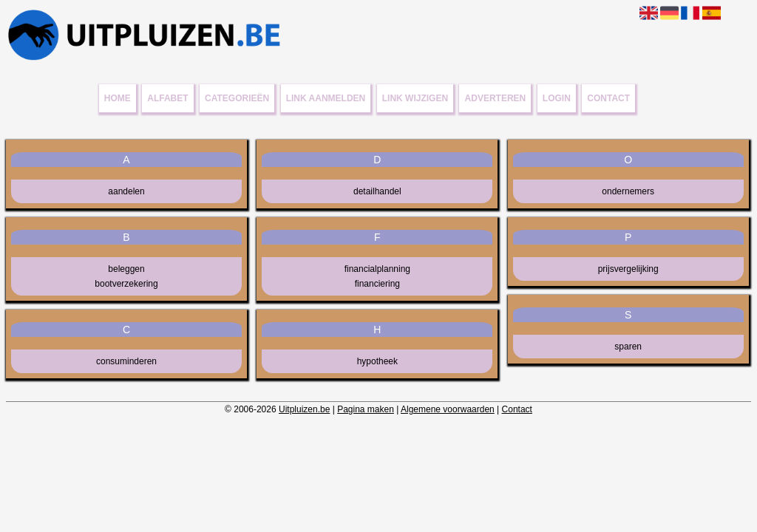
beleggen (126, 269)
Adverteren (496, 98)
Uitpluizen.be (304, 409)
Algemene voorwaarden (448, 409)
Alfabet (167, 98)
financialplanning (377, 269)
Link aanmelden (326, 98)
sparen (628, 347)
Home (118, 98)
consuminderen (126, 361)
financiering (377, 284)
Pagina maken (366, 409)
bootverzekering (126, 284)
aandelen (126, 191)
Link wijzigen (415, 98)
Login (557, 98)
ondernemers (628, 191)
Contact (608, 98)
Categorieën (237, 98)
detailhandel (377, 191)
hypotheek (377, 361)
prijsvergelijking (628, 269)
